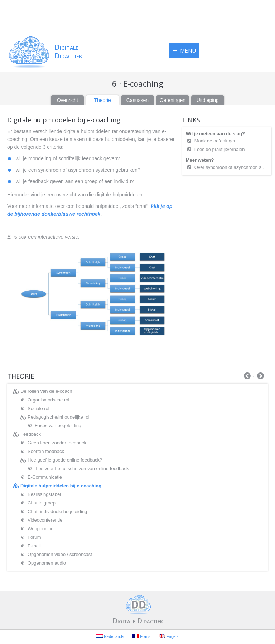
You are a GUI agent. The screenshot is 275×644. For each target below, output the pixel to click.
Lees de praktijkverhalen (220, 149)
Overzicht (67, 100)
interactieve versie (58, 237)
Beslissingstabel (44, 494)
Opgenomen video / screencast (60, 554)
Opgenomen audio (47, 563)
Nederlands (110, 636)
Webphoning (41, 529)
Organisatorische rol (48, 400)
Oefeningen (173, 100)
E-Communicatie (45, 477)
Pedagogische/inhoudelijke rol (59, 417)
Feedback (31, 434)
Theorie (102, 100)
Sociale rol (38, 408)
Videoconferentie (45, 520)
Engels (168, 636)
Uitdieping (208, 100)
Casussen (137, 100)
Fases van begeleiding (58, 426)
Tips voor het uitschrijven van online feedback (82, 469)
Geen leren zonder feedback (57, 443)
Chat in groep (42, 503)
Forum (34, 537)
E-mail (34, 546)
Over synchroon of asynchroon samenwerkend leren (231, 167)
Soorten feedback (46, 451)
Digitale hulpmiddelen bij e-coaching (61, 486)
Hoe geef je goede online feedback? (65, 460)
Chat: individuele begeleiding (57, 511)
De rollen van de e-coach (46, 391)
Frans (141, 636)
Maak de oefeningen (216, 141)
